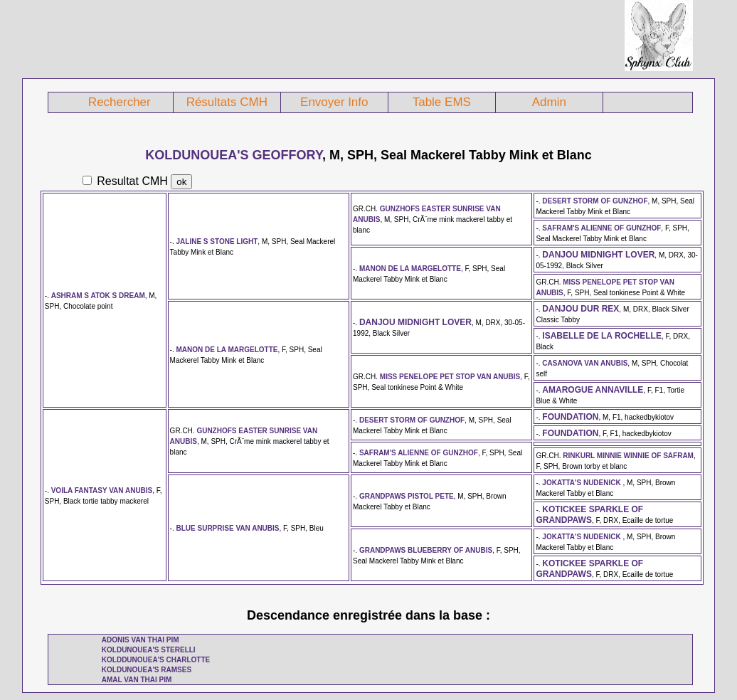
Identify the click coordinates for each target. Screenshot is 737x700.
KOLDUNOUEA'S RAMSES (147, 670)
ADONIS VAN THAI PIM (140, 640)
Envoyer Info (334, 102)
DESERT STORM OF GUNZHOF (595, 201)
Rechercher (120, 102)
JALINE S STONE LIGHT (217, 242)
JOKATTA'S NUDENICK (582, 483)
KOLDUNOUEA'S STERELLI (149, 650)
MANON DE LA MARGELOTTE (410, 269)
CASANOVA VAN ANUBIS (585, 363)
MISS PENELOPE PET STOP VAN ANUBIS (450, 377)
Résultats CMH (227, 102)
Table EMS (442, 102)
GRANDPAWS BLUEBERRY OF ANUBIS (426, 550)
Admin (549, 102)
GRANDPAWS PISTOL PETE (407, 496)
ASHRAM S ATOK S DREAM (98, 296)
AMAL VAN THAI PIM (137, 680)
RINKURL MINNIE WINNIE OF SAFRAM (628, 456)
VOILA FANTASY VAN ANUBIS (102, 490)
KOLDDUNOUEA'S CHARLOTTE (156, 660)
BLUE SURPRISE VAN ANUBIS (228, 528)
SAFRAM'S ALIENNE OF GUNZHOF (601, 228)
